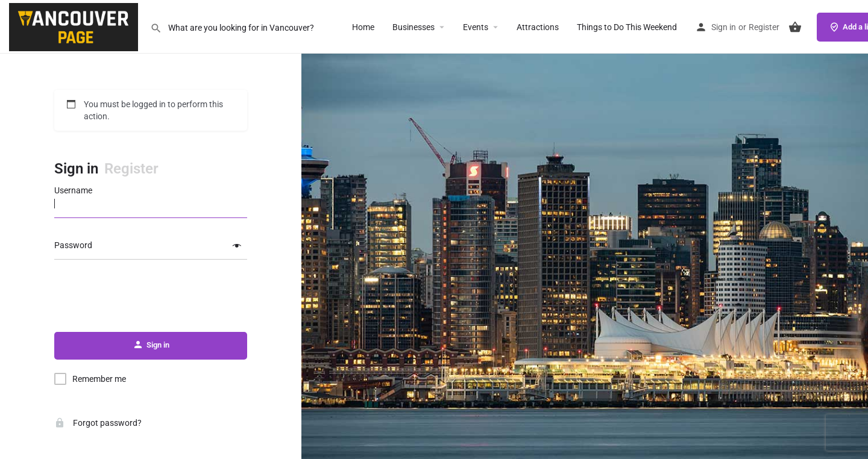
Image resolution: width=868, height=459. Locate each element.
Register (764, 27)
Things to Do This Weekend (627, 27)
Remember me (99, 379)
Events (476, 27)
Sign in (724, 27)
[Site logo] (75, 26)
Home (363, 27)
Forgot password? (98, 423)
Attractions (538, 27)
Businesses (414, 27)
